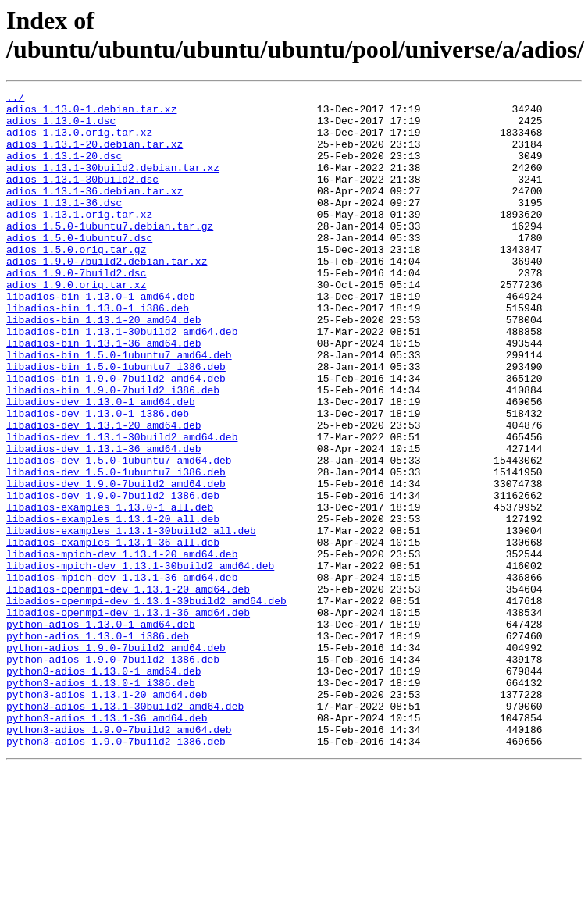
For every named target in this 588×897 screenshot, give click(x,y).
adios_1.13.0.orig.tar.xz (79, 141)
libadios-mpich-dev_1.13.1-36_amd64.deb (122, 675)
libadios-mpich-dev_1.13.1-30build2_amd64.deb (140, 661)
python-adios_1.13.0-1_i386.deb (98, 746)
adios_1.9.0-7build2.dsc (76, 310)
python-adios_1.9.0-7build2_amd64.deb (116, 760)
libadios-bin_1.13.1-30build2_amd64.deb (122, 380)
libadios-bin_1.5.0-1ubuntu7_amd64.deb (119, 408)
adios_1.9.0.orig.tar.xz (76, 324)
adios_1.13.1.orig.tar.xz (79, 240)
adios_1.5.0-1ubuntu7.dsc (79, 268)
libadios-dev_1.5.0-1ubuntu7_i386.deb (116, 549)
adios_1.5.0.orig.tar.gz (76, 282)
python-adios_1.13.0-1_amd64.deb (101, 731)
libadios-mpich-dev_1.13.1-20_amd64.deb (122, 647)
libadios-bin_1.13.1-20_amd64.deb (104, 366)
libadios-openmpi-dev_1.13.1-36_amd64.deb (128, 717)
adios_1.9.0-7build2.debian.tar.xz (107, 296)
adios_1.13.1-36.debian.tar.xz (94, 212)
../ (15, 99)
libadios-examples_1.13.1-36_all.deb (113, 633)
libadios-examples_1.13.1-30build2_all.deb (131, 619)
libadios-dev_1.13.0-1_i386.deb (98, 479)
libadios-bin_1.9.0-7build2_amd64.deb (116, 436)
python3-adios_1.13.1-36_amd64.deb (107, 844)
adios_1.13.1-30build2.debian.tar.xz (113, 183)
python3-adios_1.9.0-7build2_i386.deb (116, 872)
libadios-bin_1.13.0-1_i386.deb (98, 352)
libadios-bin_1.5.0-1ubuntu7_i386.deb (116, 422)
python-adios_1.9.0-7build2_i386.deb (113, 774)
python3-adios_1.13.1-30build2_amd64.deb (125, 830)
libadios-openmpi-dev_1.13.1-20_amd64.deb (128, 689)
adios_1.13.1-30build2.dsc (82, 198)
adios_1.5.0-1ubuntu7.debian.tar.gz (110, 254)
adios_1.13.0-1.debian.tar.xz (91, 113)
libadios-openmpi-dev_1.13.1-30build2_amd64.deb (146, 703)
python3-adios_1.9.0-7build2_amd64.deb (119, 858)
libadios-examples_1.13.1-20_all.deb (113, 605)
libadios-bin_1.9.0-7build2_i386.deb (113, 450)
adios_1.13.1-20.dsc (64, 169)
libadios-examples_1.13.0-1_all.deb (110, 591)
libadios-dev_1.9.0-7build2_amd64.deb (116, 563)
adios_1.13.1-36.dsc (64, 226)
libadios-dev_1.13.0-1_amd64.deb (101, 465)
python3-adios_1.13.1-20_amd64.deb (107, 816)
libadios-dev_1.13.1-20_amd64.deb (104, 493)
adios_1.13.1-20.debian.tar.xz (94, 155)
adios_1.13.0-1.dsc (61, 127)
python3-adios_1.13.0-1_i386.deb (101, 802)
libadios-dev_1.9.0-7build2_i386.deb (113, 577)
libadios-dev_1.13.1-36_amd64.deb (104, 521)
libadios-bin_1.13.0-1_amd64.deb (101, 338)
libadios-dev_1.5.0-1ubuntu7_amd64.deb (119, 535)
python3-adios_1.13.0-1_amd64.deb (104, 788)
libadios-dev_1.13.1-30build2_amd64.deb (122, 507)
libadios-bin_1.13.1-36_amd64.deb (104, 394)
